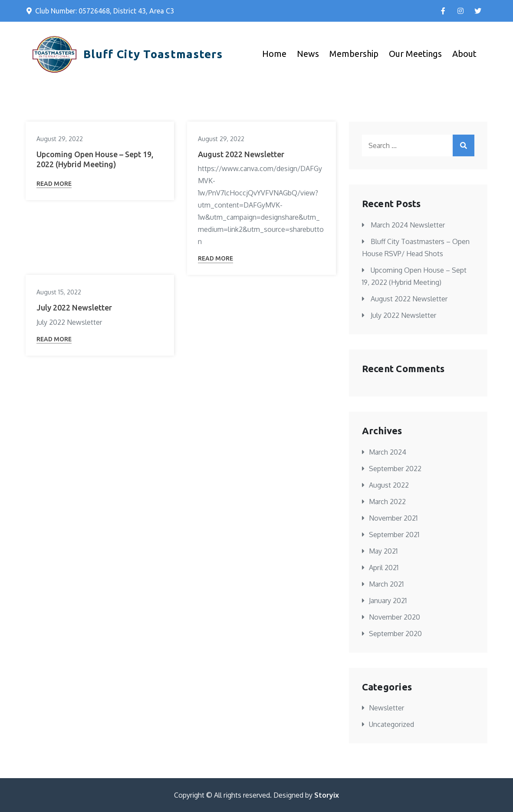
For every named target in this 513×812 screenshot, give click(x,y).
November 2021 (393, 518)
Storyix (327, 795)
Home (274, 54)
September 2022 (395, 469)
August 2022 (389, 485)
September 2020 (395, 634)
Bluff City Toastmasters (153, 54)
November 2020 (395, 617)
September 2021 (394, 535)
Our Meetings (415, 54)
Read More (54, 184)
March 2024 (388, 452)
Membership (354, 54)
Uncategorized (391, 724)
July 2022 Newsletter (74, 307)
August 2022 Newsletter (241, 154)
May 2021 (383, 551)
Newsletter (386, 708)
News (308, 54)
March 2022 (387, 502)
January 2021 (388, 601)
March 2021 (386, 584)
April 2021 (384, 568)
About (464, 54)
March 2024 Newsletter (408, 225)
